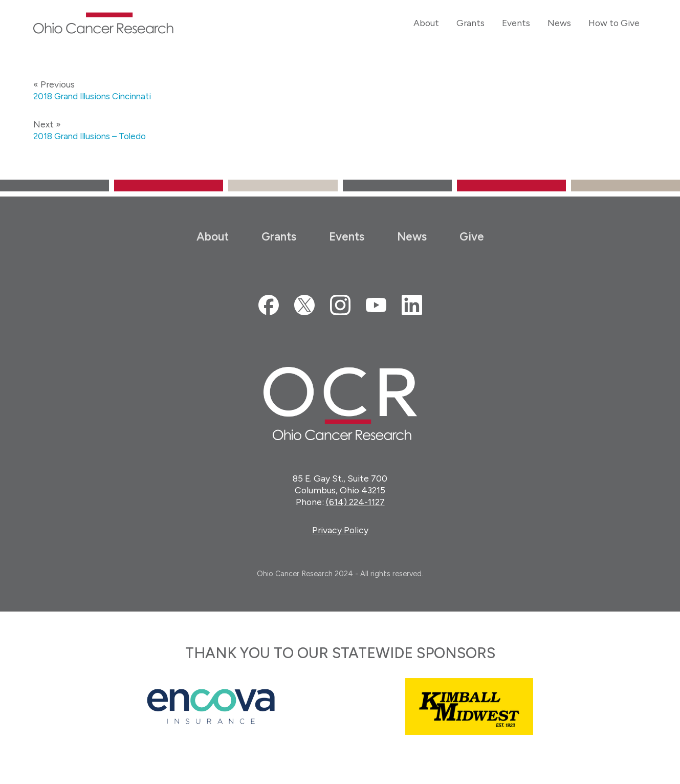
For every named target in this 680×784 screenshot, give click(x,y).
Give (472, 237)
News (412, 237)
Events (347, 237)
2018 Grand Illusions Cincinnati (95, 96)
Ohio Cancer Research (103, 23)
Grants (279, 237)
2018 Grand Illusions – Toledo (92, 136)
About (213, 237)
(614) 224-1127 (355, 502)
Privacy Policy (340, 530)
